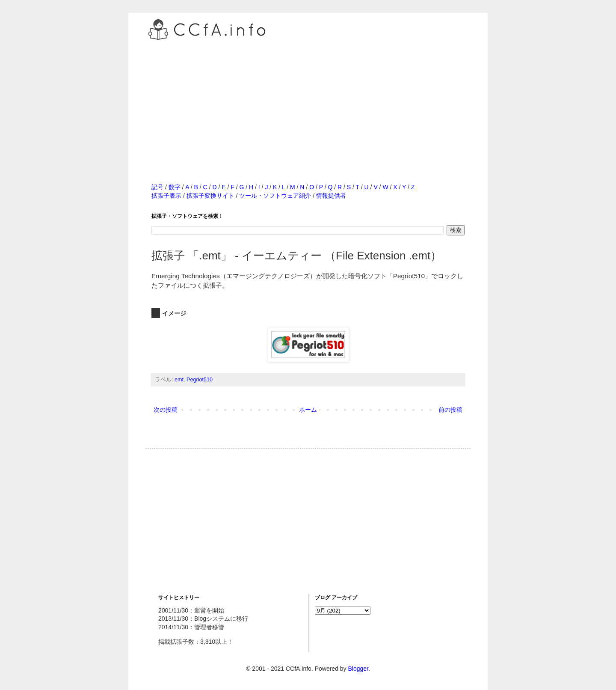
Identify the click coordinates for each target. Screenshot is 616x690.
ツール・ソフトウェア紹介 (275, 196)
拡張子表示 (166, 196)
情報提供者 (331, 196)
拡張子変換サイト (210, 196)
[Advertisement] (308, 102)
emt (179, 380)
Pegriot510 (200, 380)
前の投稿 (450, 410)
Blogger (358, 669)
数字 (175, 187)
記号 (157, 187)
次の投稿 (166, 410)
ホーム (308, 410)
